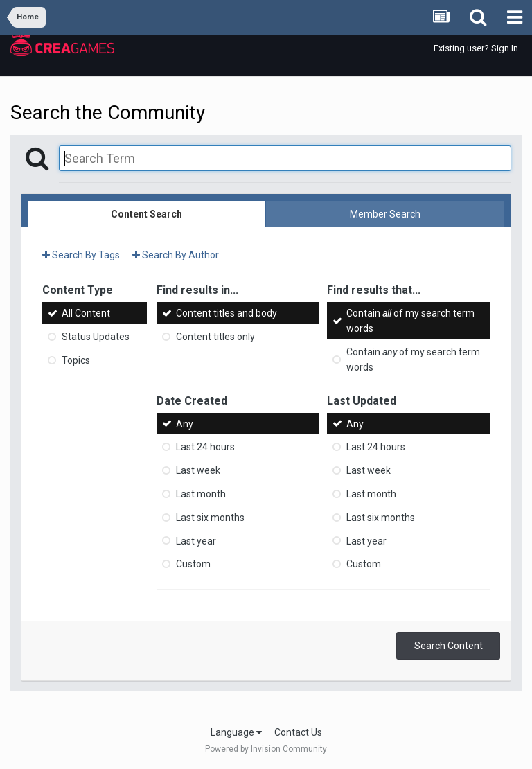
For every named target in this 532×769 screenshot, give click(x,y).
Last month (201, 494)
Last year (196, 540)
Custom (193, 564)
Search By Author (176, 255)
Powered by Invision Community (266, 749)
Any (185, 423)
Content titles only (215, 337)
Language (236, 732)
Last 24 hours (205, 447)
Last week (198, 470)
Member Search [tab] (385, 214)
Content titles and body (227, 313)
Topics (76, 360)
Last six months (210, 518)
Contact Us (298, 732)
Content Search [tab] (147, 214)
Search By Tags (81, 255)
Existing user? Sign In (476, 48)
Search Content (449, 646)
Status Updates (96, 337)
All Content (86, 313)
